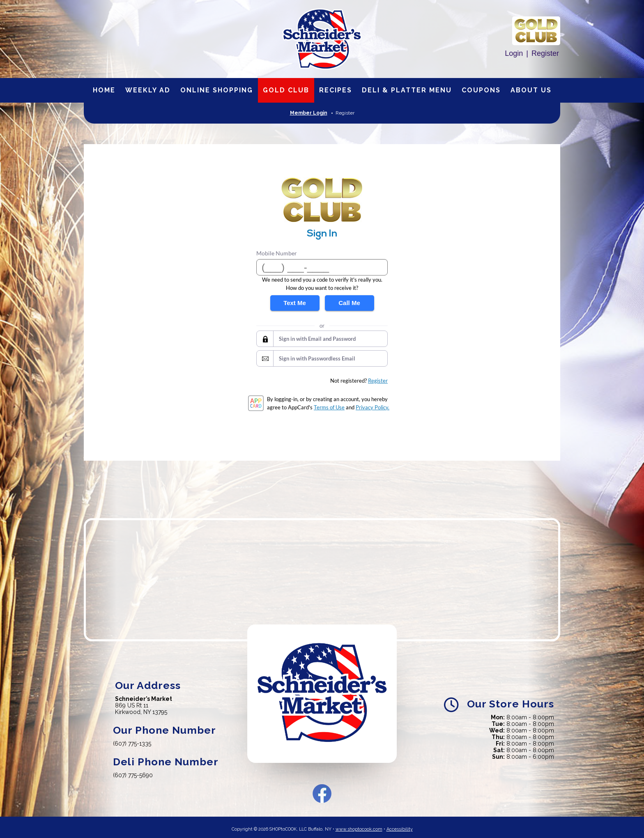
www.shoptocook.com (359, 826)
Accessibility (400, 826)
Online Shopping (217, 90)
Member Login (309, 113)
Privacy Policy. (373, 407)
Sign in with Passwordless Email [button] (317, 358)
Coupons (481, 90)
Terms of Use (329, 407)
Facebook (322, 790)
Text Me (295, 303)
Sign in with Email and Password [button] (317, 339)
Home (104, 90)
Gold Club (286, 90)
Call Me (349, 303)
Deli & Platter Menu (407, 90)
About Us (531, 90)
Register (545, 53)
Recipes (336, 90)
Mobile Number (277, 253)
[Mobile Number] (322, 267)
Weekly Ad (148, 90)
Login (514, 53)
